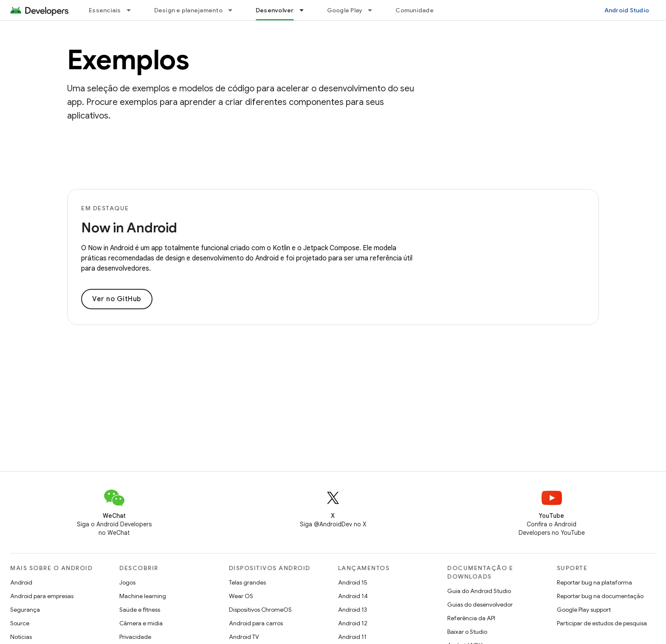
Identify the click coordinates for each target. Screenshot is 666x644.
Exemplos (128, 60)
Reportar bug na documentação (600, 596)
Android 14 (353, 596)
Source (20, 623)
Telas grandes (247, 582)
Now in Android (129, 228)
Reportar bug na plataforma (594, 582)
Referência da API (471, 618)
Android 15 (353, 582)
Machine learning (143, 596)
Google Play (345, 10)
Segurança (25, 610)
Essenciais (105, 10)
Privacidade (135, 637)
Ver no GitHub (117, 299)
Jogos (127, 582)
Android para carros (256, 623)
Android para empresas (42, 596)
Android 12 (353, 623)
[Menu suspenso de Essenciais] (133, 10)
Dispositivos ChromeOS (260, 610)
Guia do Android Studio (479, 591)
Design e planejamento (188, 10)
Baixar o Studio (467, 632)
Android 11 (352, 637)
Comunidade (415, 10)
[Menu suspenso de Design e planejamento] (234, 10)
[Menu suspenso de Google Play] (374, 10)
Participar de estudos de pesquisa (602, 623)
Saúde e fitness (140, 610)
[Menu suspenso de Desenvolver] (305, 10)
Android (21, 582)
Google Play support (584, 610)
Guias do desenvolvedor (480, 604)
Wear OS (241, 596)
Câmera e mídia (141, 623)
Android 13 (353, 610)
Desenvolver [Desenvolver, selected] (275, 10)
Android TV (244, 637)
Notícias (21, 637)
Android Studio (627, 10)
